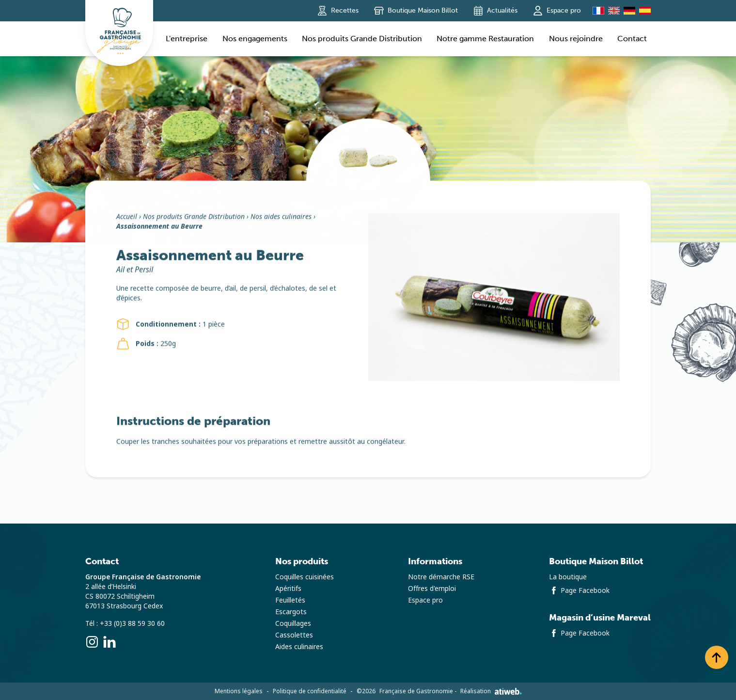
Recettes (338, 11)
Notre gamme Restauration (485, 39)
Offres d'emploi (432, 589)
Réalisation (491, 691)
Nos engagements (255, 39)
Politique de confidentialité (310, 691)
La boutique (568, 577)
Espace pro (557, 11)
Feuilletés (290, 600)
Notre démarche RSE (441, 577)
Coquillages (293, 623)
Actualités (495, 11)
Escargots (291, 612)
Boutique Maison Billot (416, 11)
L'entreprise (187, 39)
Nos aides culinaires (281, 220)
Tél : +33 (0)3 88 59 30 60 (125, 623)
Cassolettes (294, 635)
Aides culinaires (299, 647)
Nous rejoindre (576, 39)
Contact (632, 39)
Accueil (127, 220)
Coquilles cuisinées (305, 577)
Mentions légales (239, 691)
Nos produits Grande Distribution (362, 39)
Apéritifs (288, 589)
